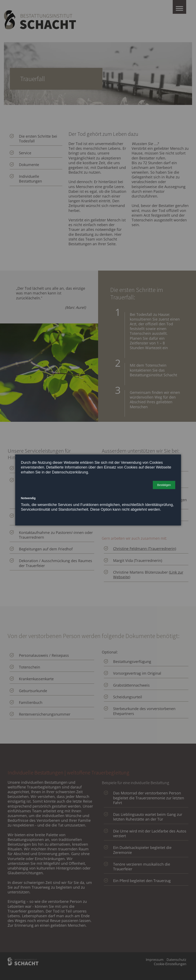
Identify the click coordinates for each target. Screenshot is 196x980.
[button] (164, 485)
